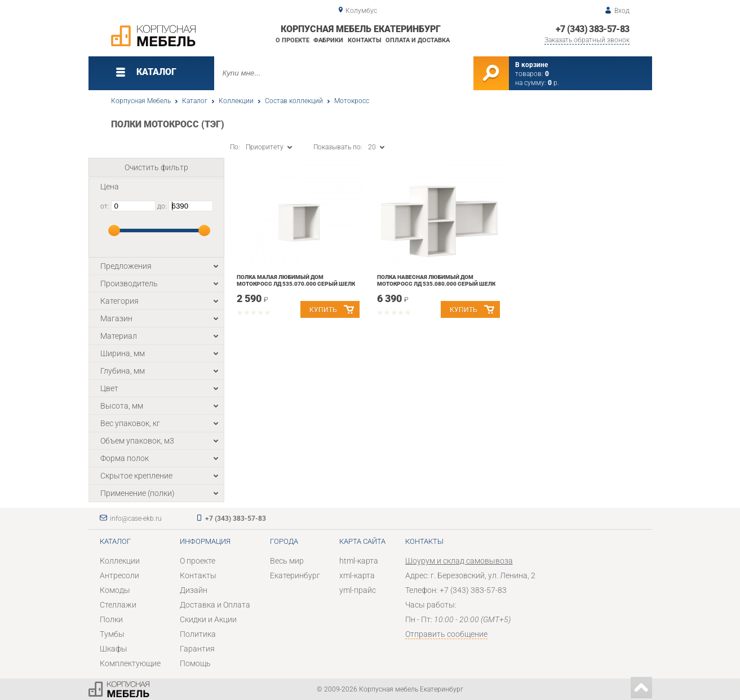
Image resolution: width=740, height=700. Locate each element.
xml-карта (357, 575)
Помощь (195, 663)
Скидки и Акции (208, 619)
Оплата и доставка (418, 40)
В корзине (531, 65)
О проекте (293, 40)
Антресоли (119, 575)
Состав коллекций (294, 101)
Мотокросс (352, 101)
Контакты (365, 40)
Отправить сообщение (446, 634)
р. (553, 83)
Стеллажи (118, 605)
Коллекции (236, 101)
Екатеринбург (295, 575)
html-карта (359, 561)
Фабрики (328, 40)
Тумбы (112, 634)
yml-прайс (358, 590)
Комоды (115, 590)
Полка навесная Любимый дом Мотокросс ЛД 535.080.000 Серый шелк (436, 280)
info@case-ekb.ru (136, 519)
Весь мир (287, 561)
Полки (111, 619)
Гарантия (197, 649)
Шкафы (114, 649)
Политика (198, 634)
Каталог (195, 101)
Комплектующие (130, 663)
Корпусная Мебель (141, 101)
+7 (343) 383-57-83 (592, 29)
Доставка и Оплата (215, 605)
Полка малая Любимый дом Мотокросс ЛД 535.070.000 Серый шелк (296, 280)
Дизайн (194, 590)
